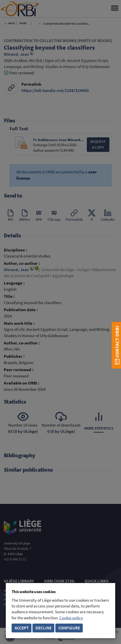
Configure (69, 628)
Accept (22, 628)
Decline (44, 628)
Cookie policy (71, 618)
